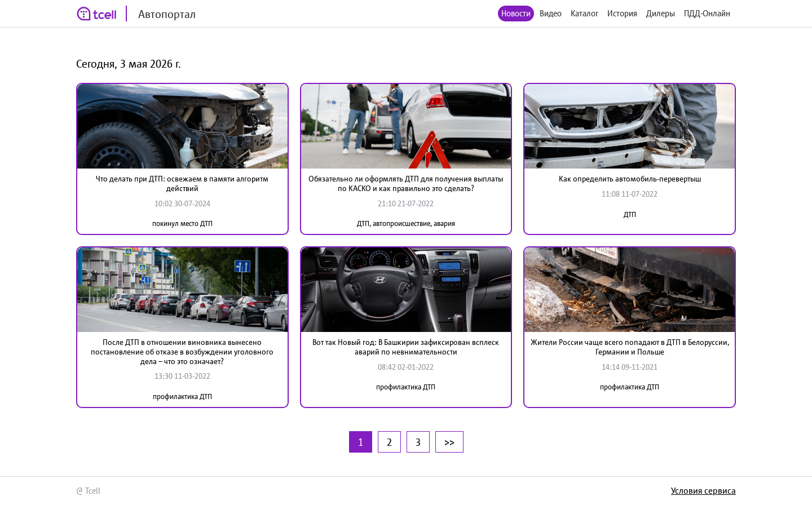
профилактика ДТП (182, 397)
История (622, 13)
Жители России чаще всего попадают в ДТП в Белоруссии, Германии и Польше (630, 347)
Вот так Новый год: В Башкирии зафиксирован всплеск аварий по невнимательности (406, 347)
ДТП (630, 214)
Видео (551, 13)
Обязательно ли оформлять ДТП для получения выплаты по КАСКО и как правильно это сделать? (406, 183)
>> (449, 442)
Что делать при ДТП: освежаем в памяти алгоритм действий (182, 183)
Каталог (584, 13)
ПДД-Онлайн (707, 13)
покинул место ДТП (182, 223)
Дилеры (661, 13)
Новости (516, 13)
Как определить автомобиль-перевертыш (630, 179)
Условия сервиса (703, 490)
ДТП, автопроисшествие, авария (406, 223)
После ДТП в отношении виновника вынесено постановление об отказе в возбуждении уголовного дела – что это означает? (182, 352)
